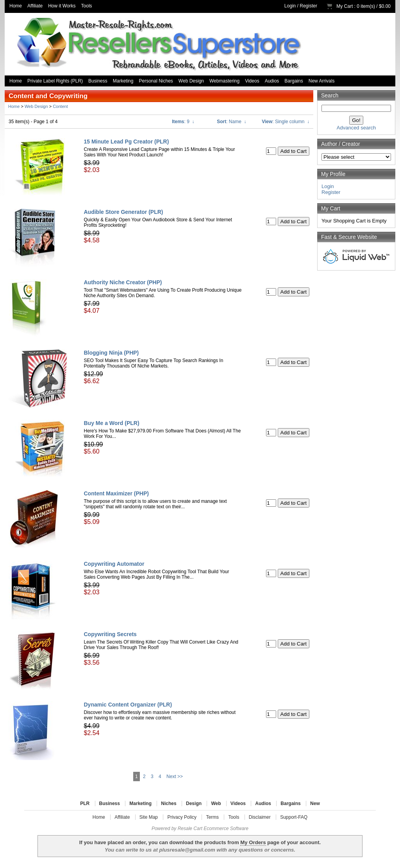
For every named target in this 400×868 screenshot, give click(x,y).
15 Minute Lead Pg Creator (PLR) (127, 142)
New (315, 803)
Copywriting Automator (114, 564)
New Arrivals (322, 81)
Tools (87, 6)
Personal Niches (156, 81)
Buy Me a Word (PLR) (112, 423)
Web (216, 803)
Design (194, 803)
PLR (85, 803)
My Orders (253, 842)
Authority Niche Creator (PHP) (123, 282)
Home (16, 6)
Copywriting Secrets (110, 634)
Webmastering (224, 81)
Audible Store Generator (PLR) (124, 212)
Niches (169, 803)
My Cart (345, 6)
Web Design (191, 81)
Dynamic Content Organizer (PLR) (128, 705)
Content (60, 106)
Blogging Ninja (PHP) (112, 353)
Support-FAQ (294, 817)
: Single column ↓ (286, 122)
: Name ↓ (231, 122)
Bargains (294, 81)
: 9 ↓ (183, 122)
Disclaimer (260, 817)
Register (308, 6)
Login (290, 6)
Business (98, 81)
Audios (272, 81)
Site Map (149, 817)
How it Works (62, 6)
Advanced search (356, 128)
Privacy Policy (182, 817)
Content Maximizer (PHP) (116, 493)
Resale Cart (190, 829)
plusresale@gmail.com (187, 850)
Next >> (175, 777)
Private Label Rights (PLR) (55, 81)
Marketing (123, 81)
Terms (212, 817)
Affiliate (35, 6)
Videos (252, 81)
